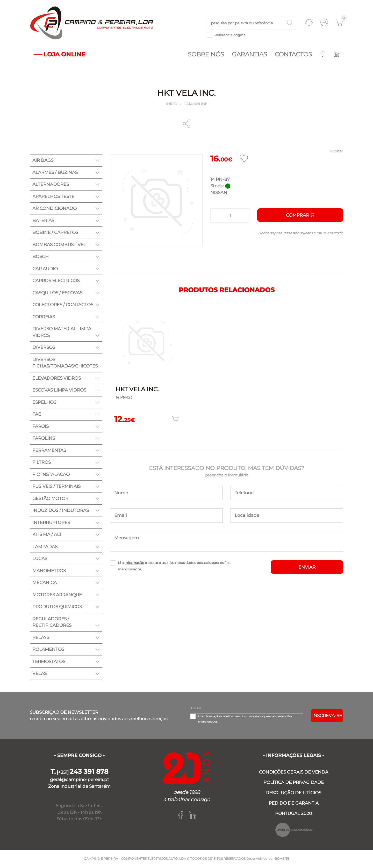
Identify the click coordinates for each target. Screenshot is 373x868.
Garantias (249, 55)
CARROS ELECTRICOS (56, 281)
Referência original (231, 35)
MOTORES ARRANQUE (57, 595)
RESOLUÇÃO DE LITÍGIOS (294, 793)
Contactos (293, 55)
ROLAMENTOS (48, 650)
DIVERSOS (44, 348)
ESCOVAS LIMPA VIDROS (59, 391)
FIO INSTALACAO (51, 475)
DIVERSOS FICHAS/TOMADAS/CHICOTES (65, 363)
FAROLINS (44, 439)
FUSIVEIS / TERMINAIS (56, 487)
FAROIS (41, 427)
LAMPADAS (45, 547)
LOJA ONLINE (59, 55)
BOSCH (41, 257)
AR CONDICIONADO (55, 209)
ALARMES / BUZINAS (55, 173)
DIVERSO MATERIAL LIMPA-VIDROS (63, 333)
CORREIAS (44, 317)
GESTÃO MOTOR (50, 499)
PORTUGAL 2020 (293, 814)
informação (134, 563)
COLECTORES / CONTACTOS (63, 305)
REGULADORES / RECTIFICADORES (52, 623)
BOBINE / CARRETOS (55, 233)
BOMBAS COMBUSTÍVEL (59, 245)
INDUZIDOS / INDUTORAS (61, 511)
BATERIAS (43, 221)
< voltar (336, 152)
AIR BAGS (43, 161)
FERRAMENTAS (49, 451)
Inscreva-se (327, 716)
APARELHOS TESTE (53, 197)
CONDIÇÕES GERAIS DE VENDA (294, 773)
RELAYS (41, 638)
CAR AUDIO (45, 269)
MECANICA (45, 583)
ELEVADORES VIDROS (57, 379)
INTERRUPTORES (51, 523)
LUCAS (40, 559)
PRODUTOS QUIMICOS (57, 607)
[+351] (79, 773)
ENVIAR (307, 568)
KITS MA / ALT (47, 535)
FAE (37, 415)
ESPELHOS (44, 403)
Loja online (195, 104)
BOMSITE (282, 859)
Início (172, 104)
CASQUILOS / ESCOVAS (57, 293)
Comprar (300, 216)
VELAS (40, 674)
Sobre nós (206, 55)
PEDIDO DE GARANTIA (294, 804)
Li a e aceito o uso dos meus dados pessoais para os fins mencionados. (174, 566)
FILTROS (42, 463)
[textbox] (252, 23)
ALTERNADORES (51, 185)
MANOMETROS (49, 571)
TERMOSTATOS (49, 662)
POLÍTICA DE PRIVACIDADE (294, 783)
